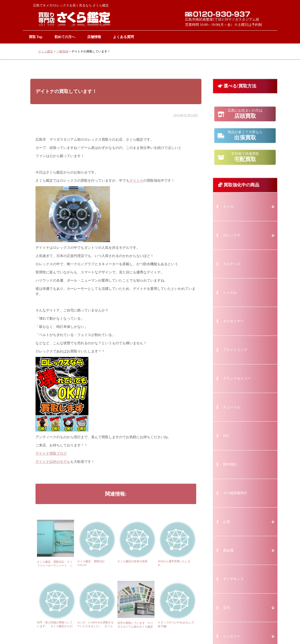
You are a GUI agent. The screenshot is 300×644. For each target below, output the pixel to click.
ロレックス (232, 235)
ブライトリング (235, 350)
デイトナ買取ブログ (51, 453)
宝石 (226, 608)
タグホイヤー (233, 321)
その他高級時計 (235, 493)
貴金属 (228, 550)
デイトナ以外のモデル (53, 462)
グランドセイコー (237, 378)
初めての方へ (65, 37)
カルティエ (232, 264)
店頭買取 (245, 114)
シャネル (230, 293)
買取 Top (36, 37)
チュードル (232, 407)
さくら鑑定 (46, 51)
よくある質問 (123, 37)
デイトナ (136, 181)
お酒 (226, 522)
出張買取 (245, 135)
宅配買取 (245, 157)
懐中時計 (230, 464)
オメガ (228, 207)
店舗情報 (94, 37)
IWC (226, 436)
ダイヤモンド (233, 579)
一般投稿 (62, 51)
